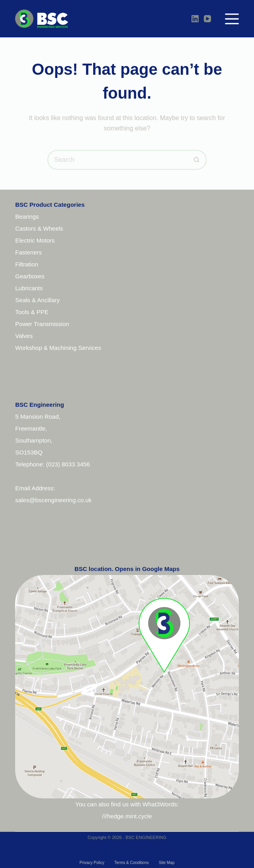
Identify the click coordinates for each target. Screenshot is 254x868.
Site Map (167, 863)
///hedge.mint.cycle (127, 816)
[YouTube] (207, 19)
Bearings (27, 217)
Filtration (27, 264)
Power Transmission (42, 324)
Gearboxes (30, 276)
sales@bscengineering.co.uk (53, 500)
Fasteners (28, 252)
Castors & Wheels (39, 228)
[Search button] (197, 160)
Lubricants (29, 288)
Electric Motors (35, 240)
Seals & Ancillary (37, 300)
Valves (24, 336)
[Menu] (232, 19)
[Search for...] (117, 160)
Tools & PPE (32, 312)
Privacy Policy (92, 863)
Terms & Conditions (132, 863)
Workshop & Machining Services (58, 348)
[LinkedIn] (195, 19)
